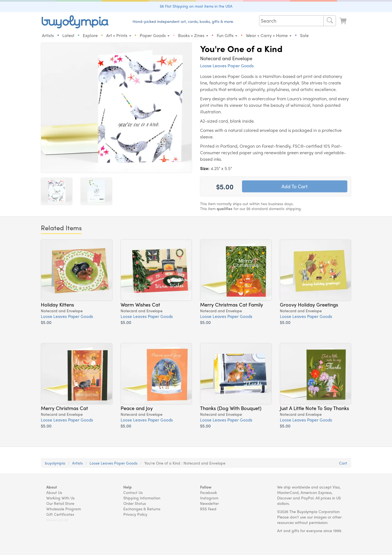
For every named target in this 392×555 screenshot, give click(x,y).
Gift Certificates (60, 514)
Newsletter (209, 503)
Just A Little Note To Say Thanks (314, 408)
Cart (343, 463)
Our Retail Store (60, 503)
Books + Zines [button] (193, 35)
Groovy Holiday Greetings (309, 304)
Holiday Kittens (57, 304)
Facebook (209, 492)
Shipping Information (142, 498)
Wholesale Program (64, 509)
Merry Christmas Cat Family (232, 304)
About (52, 487)
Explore (90, 35)
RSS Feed (208, 509)
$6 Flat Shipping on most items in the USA (196, 6)
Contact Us (133, 492)
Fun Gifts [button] (227, 35)
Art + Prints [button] (119, 35)
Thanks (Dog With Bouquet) (231, 408)
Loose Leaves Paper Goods (227, 66)
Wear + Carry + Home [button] (269, 35)
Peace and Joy (137, 408)
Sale (304, 35)
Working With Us (60, 498)
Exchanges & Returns (142, 509)
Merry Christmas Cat (64, 408)
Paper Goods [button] (155, 35)
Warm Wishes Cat (140, 304)
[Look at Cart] (344, 21)
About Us (54, 492)
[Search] (330, 21)
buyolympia (55, 463)
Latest (68, 35)
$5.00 (46, 322)
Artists (48, 35)
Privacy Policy (135, 514)
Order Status (135, 503)
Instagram (209, 498)
